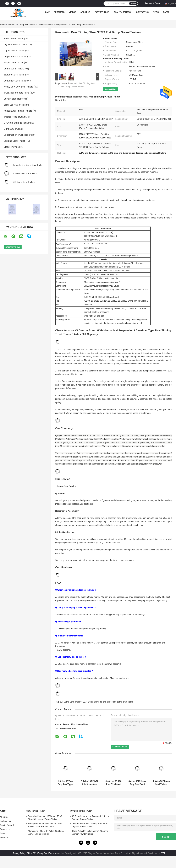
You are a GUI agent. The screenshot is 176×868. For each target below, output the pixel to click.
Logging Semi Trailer (14, 141)
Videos (73, 12)
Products (59, 12)
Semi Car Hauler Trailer (16, 105)
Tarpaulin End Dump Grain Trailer (28, 165)
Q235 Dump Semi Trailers (94, 702)
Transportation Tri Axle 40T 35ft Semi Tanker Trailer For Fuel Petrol (45, 825)
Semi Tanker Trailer (14, 39)
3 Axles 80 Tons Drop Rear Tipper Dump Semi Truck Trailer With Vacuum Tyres (66, 783)
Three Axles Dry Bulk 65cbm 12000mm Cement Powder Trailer (90, 832)
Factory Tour (102, 12)
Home (47, 12)
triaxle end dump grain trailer (120, 702)
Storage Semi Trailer (14, 75)
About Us (85, 12)
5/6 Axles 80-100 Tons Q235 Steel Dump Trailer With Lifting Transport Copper (113, 783)
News (156, 12)
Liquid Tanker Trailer (14, 51)
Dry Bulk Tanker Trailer (15, 45)
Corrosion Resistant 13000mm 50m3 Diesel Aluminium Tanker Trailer (45, 818)
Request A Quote (153, 3)
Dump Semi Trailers (28, 25)
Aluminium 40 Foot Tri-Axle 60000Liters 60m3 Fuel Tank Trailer (46, 832)
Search (133, 4)
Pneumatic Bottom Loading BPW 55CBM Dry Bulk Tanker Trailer (91, 825)
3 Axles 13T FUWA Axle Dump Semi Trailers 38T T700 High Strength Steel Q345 (89, 783)
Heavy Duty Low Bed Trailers (18, 87)
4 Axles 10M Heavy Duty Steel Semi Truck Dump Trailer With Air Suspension (137, 783)
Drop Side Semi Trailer (15, 57)
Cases (166, 12)
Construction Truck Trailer (17, 135)
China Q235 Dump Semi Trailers (41, 853)
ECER (163, 853)
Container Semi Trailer (15, 81)
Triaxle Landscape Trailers (25, 174)
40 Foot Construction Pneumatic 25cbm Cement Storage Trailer (90, 818)
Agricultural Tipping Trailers (18, 111)
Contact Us (142, 12)
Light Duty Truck (12, 129)
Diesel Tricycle (11, 147)
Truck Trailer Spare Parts (16, 93)
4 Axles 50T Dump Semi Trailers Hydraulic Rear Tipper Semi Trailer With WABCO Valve (161, 783)
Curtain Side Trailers (14, 99)
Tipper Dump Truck (14, 63)
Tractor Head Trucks (14, 117)
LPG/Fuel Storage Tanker (17, 123)
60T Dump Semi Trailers (24, 182)
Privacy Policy (19, 853)
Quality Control (123, 12)
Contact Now (111, 89)
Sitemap (4, 837)
